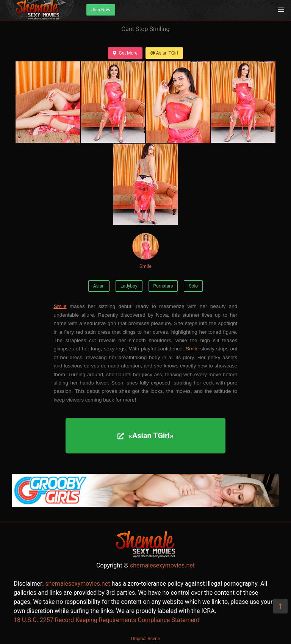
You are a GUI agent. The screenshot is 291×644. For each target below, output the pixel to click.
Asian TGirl (164, 53)
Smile (145, 251)
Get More (125, 53)
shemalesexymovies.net (162, 565)
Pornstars (163, 286)
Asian (99, 286)
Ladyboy (129, 286)
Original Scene (146, 639)
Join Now (101, 10)
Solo (193, 286)
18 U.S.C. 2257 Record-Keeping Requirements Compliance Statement (106, 620)
